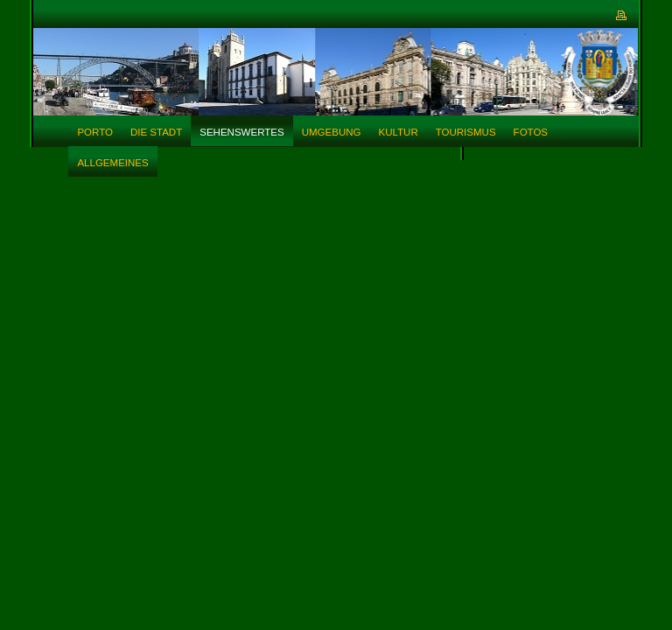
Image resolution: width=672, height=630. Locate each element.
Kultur (398, 132)
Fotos (531, 132)
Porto (95, 132)
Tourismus (466, 132)
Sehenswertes (241, 132)
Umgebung (332, 132)
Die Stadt (156, 132)
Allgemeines (112, 163)
